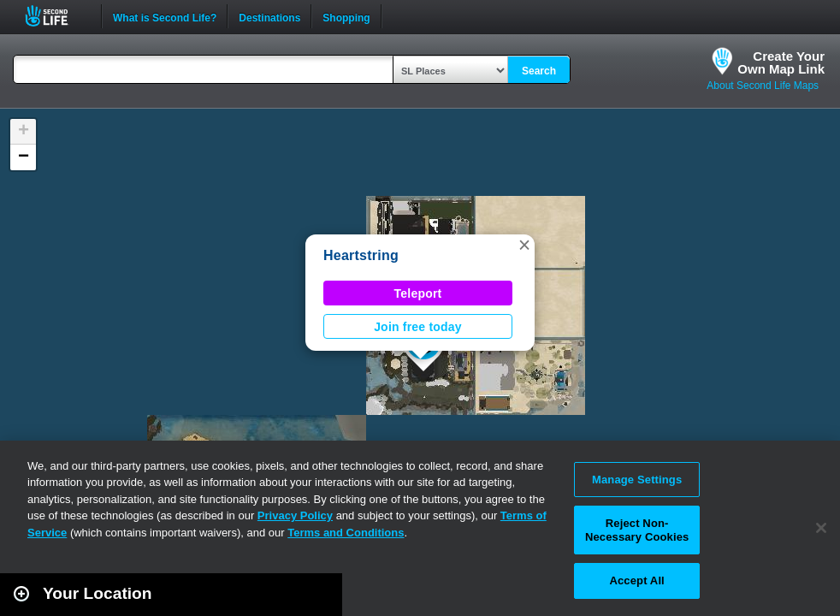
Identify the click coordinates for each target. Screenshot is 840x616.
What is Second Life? (165, 16)
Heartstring (361, 255)
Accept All (636, 580)
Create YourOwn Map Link (781, 62)
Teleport (418, 293)
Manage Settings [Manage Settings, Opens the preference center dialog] (637, 480)
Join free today (418, 327)
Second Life (56, 16)
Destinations (269, 16)
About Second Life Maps (763, 86)
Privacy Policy (295, 515)
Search (539, 71)
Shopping (346, 16)
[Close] (821, 528)
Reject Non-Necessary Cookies (637, 530)
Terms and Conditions (346, 533)
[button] (524, 245)
